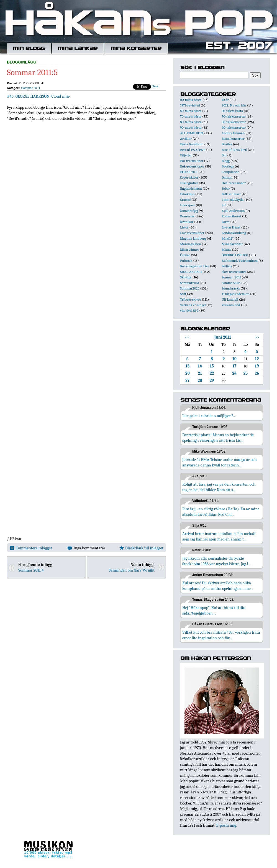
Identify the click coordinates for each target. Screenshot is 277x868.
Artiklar (186, 139)
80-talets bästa (191, 122)
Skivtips (186, 277)
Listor (184, 227)
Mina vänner (190, 249)
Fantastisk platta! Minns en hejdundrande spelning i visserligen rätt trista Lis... (218, 438)
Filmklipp (187, 194)
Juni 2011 (223, 337)
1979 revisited (190, 105)
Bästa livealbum (192, 144)
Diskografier (189, 183)
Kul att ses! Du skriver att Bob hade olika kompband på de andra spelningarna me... (218, 586)
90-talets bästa (191, 127)
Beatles (227, 144)
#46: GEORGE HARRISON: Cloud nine (38, 96)
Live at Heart (231, 227)
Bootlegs (228, 166)
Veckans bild (231, 305)
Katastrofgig (189, 211)
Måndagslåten (191, 244)
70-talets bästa (191, 116)
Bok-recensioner (192, 166)
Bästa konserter (233, 139)
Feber (226, 188)
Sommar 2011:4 (31, 570)
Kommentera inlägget (31, 548)
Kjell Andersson (233, 211)
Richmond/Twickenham (240, 261)
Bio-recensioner (192, 161)
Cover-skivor (189, 177)
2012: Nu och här (234, 105)
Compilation (231, 172)
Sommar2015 (231, 283)
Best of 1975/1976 (234, 150)
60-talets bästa (232, 111)
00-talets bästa (191, 100)
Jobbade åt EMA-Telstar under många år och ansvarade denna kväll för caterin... (220, 462)
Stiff (183, 294)
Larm (225, 222)
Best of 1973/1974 (193, 150)
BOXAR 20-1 (189, 172)
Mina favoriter (232, 244)
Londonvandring (234, 233)
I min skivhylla (233, 200)
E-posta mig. (226, 825)
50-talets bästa (191, 111)
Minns (226, 249)
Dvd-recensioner (234, 183)
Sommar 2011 (31, 88)
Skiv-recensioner (234, 272)
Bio (224, 155)
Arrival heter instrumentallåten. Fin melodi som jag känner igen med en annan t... (219, 536)
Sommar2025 (190, 288)
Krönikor (187, 222)
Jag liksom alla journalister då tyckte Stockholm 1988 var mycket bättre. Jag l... (216, 561)
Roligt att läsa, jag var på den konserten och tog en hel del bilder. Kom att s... (219, 487)
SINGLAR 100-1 (191, 272)
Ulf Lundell (230, 299)
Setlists (227, 266)
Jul (224, 205)
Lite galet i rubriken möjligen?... (209, 416)
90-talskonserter (234, 127)
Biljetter (186, 155)
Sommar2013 (189, 283)
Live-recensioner (192, 233)
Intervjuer (188, 205)
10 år (225, 100)
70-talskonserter (234, 116)
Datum (227, 177)
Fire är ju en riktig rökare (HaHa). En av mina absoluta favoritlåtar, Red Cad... (221, 512)
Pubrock (186, 261)
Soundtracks (231, 288)
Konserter (187, 216)
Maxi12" (228, 238)
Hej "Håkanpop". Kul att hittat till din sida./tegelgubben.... (214, 610)
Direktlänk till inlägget (141, 548)
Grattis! (185, 200)
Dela (155, 86)
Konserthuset (231, 216)
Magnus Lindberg (193, 238)
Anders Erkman (233, 133)
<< (188, 337)
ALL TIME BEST (192, 133)
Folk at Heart (231, 194)
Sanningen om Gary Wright (132, 570)
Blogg (226, 161)
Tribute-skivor (191, 299)
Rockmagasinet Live (195, 266)
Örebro (185, 255)
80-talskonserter (234, 122)
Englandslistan (191, 188)
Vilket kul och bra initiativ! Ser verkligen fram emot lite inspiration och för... (221, 635)
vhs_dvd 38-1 (189, 310)
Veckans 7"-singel (193, 305)
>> (257, 337)
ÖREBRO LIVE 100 (235, 255)
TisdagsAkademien (235, 294)
